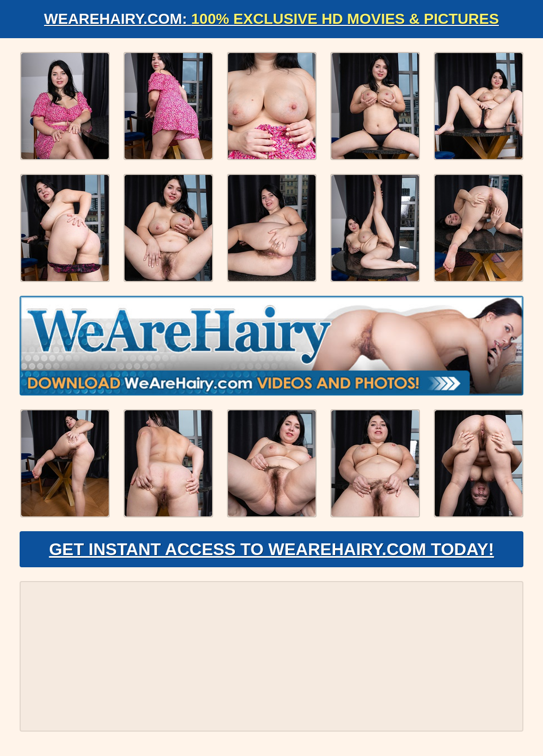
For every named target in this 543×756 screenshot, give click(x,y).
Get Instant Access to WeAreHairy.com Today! (271, 549)
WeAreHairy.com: (271, 19)
